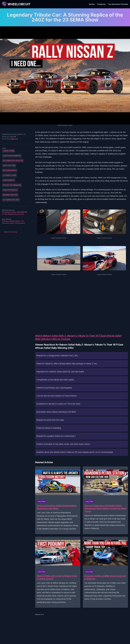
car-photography (12, 156)
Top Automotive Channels (118, 4)
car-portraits (10, 190)
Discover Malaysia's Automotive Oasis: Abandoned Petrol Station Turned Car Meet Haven (105, 508)
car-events (9, 180)
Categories (101, 4)
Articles (92, 4)
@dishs (15, 139)
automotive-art (11, 200)
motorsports (10, 170)
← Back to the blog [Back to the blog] (9, 232)
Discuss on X (39, 614)
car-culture (9, 166)
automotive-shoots (13, 161)
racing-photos (10, 195)
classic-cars (9, 175)
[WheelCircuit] (16, 4)
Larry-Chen (9, 151)
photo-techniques (12, 185)
